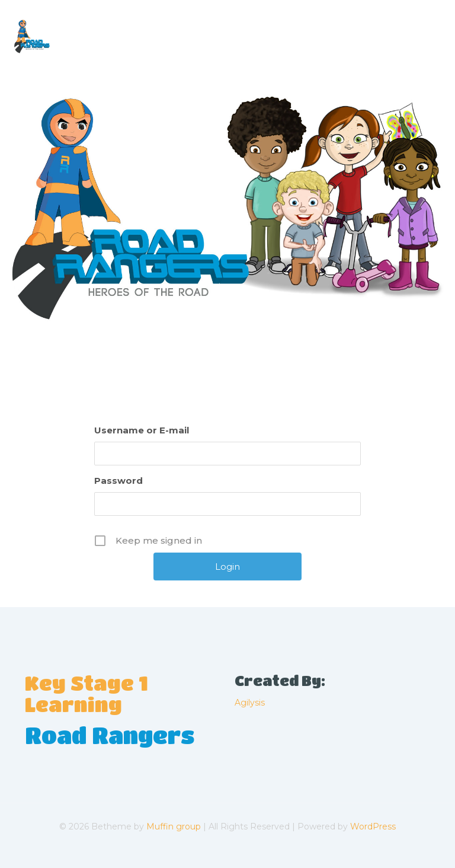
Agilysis (250, 703)
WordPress (373, 826)
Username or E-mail (142, 430)
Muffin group (174, 826)
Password (118, 481)
